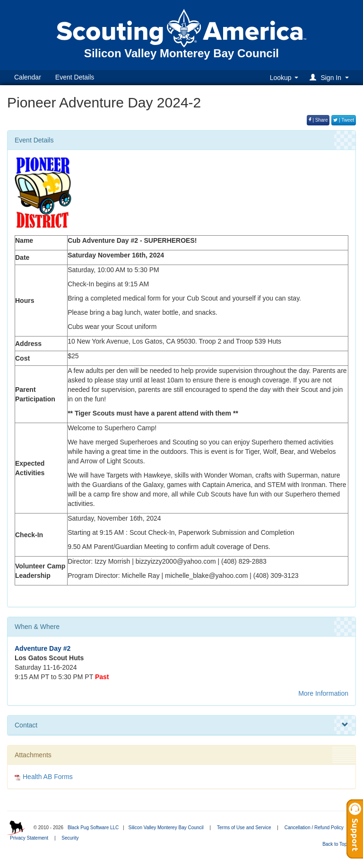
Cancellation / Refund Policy (314, 828)
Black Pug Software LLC (93, 828)
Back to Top (338, 844)
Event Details (75, 77)
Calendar (28, 77)
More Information (323, 693)
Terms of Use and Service (244, 828)
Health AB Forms (48, 777)
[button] (331, 77)
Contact (181, 725)
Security (70, 838)
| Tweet (344, 120)
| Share (318, 120)
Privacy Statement (29, 838)
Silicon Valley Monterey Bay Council (166, 828)
